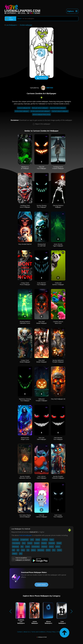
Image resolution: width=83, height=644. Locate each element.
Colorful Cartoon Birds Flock (58, 322)
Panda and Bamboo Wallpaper (58, 284)
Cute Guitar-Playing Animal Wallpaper (25, 516)
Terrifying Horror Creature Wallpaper (58, 168)
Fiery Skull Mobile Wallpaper (41, 322)
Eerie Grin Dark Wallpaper (42, 438)
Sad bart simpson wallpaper (60, 111)
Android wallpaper (26, 535)
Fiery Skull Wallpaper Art (58, 399)
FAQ (58, 632)
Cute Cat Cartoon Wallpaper (42, 516)
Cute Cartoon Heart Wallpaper (41, 477)
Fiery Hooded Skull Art (25, 244)
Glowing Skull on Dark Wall (42, 245)
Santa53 (47, 88)
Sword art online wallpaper (58, 108)
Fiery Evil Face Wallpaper (42, 168)
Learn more (41, 585)
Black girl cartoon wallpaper (40, 108)
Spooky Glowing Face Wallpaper (41, 206)
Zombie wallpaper (26, 25)
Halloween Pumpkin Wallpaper (41, 400)
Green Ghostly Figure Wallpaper (58, 245)
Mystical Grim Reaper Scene (25, 438)
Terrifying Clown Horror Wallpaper (25, 206)
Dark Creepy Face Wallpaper (58, 516)
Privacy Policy (51, 632)
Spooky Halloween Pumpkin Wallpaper (58, 361)
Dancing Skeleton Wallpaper (58, 206)
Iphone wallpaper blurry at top (41, 114)
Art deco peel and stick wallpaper (40, 111)
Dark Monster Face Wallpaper (58, 438)
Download (41, 78)
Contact (20, 632)
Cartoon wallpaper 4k (24, 108)
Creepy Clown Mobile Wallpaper (25, 361)
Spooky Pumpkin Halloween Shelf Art (25, 477)
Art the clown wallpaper (22, 111)
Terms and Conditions (38, 632)
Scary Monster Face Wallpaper (42, 284)
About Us (27, 632)
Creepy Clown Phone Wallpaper (25, 284)
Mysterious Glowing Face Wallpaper (25, 400)
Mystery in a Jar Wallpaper (25, 168)
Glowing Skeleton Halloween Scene (25, 322)
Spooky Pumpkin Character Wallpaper (58, 477)
